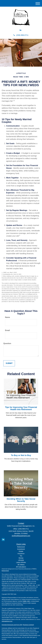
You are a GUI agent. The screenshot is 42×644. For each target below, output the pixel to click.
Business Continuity (29, 625)
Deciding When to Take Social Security (21, 500)
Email (7, 330)
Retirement (21, 547)
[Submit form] (9, 363)
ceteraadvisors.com (7, 621)
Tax (21, 556)
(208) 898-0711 (21, 35)
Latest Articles (21, 562)
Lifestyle (21, 560)
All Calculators (21, 567)
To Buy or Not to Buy (21, 455)
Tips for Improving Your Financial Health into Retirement (21, 408)
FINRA (25, 601)
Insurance (21, 554)
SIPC (29, 601)
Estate (21, 551)
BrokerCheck (5, 571)
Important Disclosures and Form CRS (12, 625)
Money (21, 558)
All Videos (21, 565)
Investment (21, 549)
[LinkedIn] (20, 30)
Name (8, 317)
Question (7, 343)
